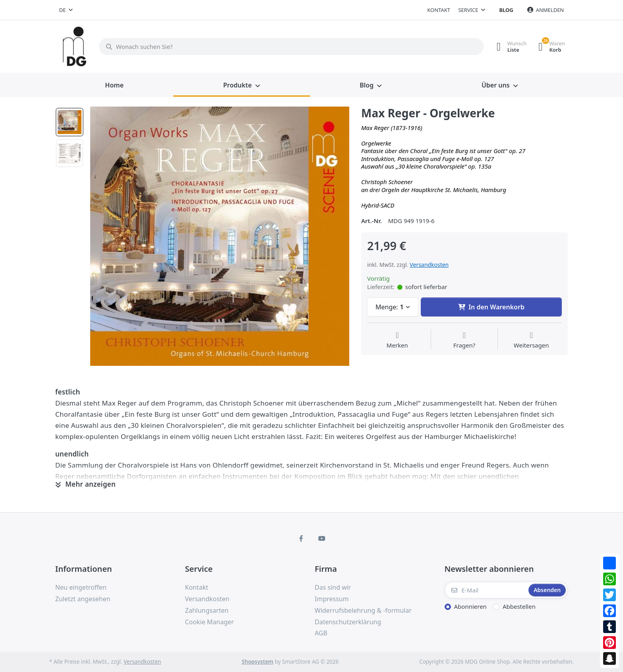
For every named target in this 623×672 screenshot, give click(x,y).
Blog (506, 10)
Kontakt (439, 10)
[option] (220, 236)
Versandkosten (429, 265)
